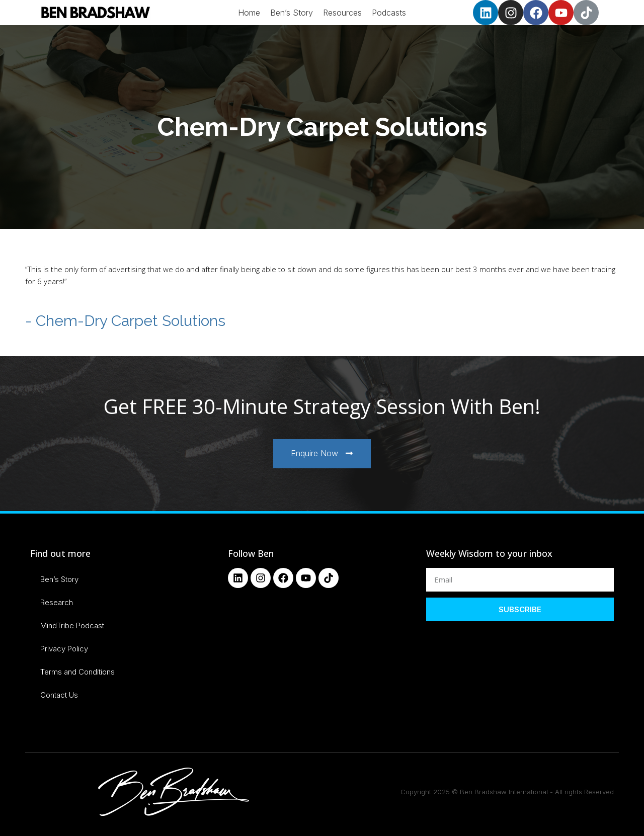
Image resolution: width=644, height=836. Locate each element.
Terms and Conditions (77, 672)
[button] (322, 454)
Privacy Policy (64, 649)
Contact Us (59, 695)
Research (57, 602)
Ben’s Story (59, 579)
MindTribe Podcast (72, 625)
